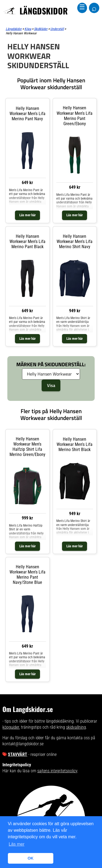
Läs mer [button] (17, 844)
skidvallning (76, 727)
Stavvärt (18, 754)
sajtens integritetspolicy (57, 771)
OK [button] (31, 858)
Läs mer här (27, 215)
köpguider (11, 727)
